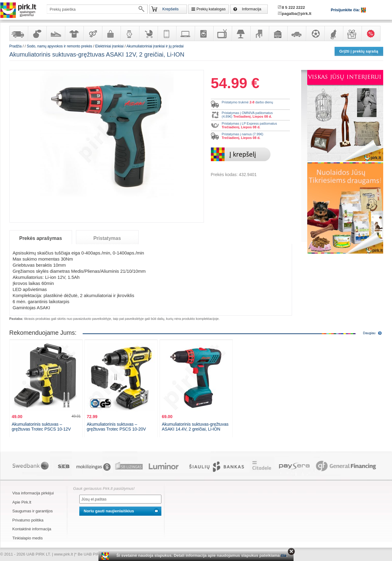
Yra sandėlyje (19, 33)
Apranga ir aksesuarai (74, 33)
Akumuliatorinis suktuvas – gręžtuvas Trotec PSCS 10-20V (117, 427)
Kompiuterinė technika (185, 33)
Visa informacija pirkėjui (33, 493)
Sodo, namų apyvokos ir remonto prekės (278, 33)
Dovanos (352, 33)
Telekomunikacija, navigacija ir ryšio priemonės (167, 33)
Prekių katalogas (211, 9)
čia (284, 555)
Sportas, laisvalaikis (315, 33)
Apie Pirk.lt (22, 502)
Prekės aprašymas (41, 238)
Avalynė (56, 33)
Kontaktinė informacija (32, 529)
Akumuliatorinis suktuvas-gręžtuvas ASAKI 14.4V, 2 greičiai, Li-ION (195, 427)
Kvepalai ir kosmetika (37, 33)
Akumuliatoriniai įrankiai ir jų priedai (155, 46)
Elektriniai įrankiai (109, 46)
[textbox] (97, 9)
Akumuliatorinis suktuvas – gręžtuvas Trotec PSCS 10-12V (41, 427)
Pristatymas (107, 238)
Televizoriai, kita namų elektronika (222, 33)
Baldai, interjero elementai (260, 33)
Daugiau (369, 333)
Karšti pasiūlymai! (373, 33)
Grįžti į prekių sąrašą (359, 51)
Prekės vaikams (148, 33)
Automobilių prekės (297, 33)
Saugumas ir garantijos (33, 511)
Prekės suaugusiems (93, 33)
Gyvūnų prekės (334, 33)
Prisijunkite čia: (346, 10)
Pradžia (16, 46)
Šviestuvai (241, 33)
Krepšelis (170, 9)
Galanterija (111, 33)
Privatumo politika (28, 520)
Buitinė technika (204, 33)
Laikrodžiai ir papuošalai (130, 33)
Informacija (252, 9)
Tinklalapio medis (28, 538)
